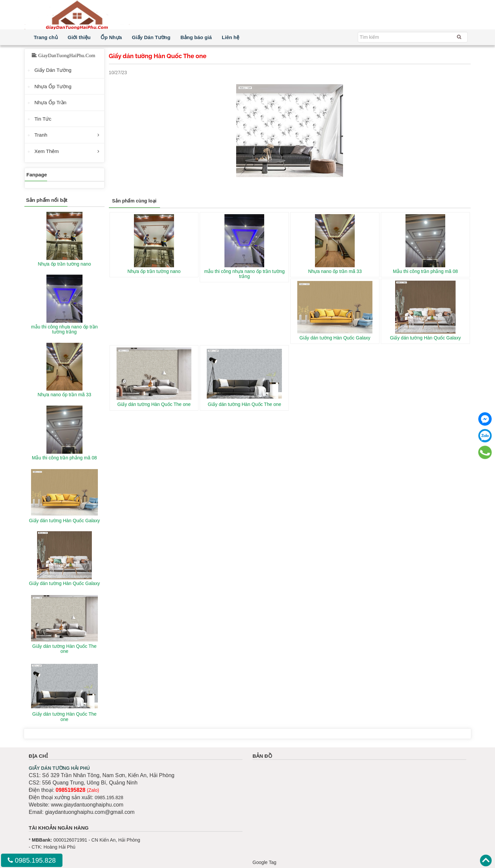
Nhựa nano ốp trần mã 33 (335, 271)
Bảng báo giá (196, 37)
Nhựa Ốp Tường (53, 86)
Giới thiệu (79, 37)
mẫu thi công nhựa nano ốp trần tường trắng (244, 274)
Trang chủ (46, 37)
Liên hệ (230, 37)
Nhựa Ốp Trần (50, 102)
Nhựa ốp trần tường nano (154, 271)
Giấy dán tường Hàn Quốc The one (154, 404)
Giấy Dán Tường (151, 37)
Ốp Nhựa (111, 37)
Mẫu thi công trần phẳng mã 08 (425, 271)
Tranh (41, 135)
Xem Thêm (47, 151)
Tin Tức (43, 119)
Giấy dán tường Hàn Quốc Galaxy (335, 338)
